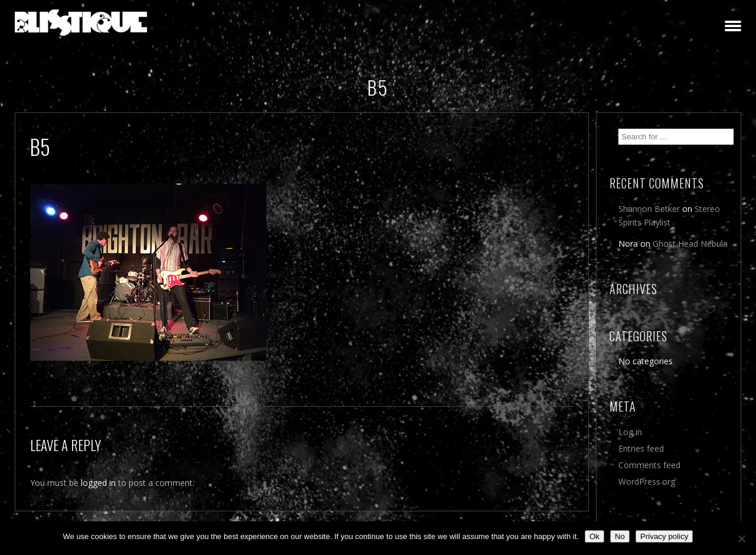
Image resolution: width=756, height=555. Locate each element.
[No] (741, 538)
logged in (98, 483)
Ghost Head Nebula (690, 244)
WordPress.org (647, 481)
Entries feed (641, 448)
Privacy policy (664, 536)
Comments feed (649, 465)
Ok (594, 536)
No (620, 536)
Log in (630, 432)
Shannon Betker (649, 209)
